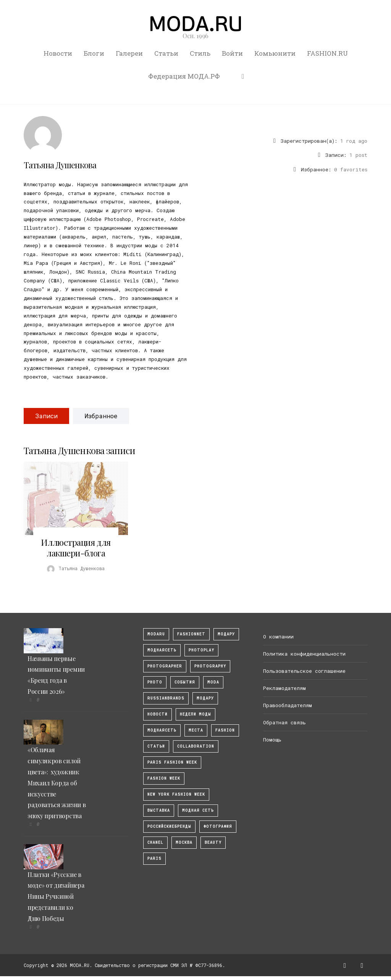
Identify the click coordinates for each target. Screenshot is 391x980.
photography (210, 666)
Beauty (213, 842)
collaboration (196, 746)
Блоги (94, 53)
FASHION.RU (327, 53)
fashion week (164, 778)
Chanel (155, 842)
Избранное (101, 416)
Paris (154, 858)
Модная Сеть (198, 810)
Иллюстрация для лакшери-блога (76, 548)
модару (226, 634)
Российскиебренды (169, 826)
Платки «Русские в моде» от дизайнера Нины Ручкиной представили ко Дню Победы (56, 896)
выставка (159, 810)
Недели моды (195, 714)
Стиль (200, 53)
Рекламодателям (284, 688)
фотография (218, 826)
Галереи (129, 53)
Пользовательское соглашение (304, 671)
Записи (46, 416)
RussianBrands (166, 698)
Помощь (272, 740)
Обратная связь (284, 722)
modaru (156, 634)
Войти (232, 53)
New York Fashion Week (176, 794)
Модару (205, 698)
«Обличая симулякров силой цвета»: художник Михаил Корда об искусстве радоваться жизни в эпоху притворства (57, 783)
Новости (58, 53)
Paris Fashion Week (172, 762)
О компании (278, 637)
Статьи (166, 53)
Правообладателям (288, 705)
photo (155, 682)
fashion (225, 730)
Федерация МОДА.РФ (184, 76)
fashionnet (191, 634)
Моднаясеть (162, 730)
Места (196, 730)
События (185, 682)
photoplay (201, 650)
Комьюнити (275, 53)
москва (184, 842)
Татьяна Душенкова (60, 165)
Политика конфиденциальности (304, 654)
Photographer (165, 666)
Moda (213, 682)
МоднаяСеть (162, 650)
